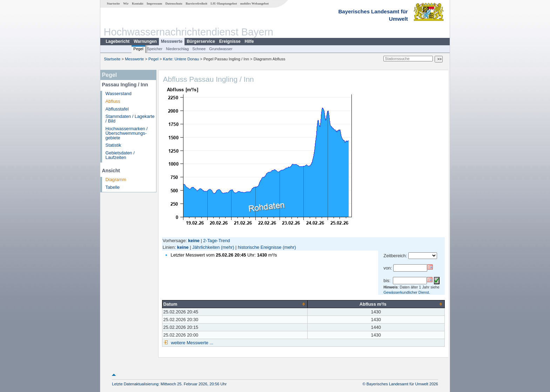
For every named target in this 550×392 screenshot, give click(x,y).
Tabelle (113, 187)
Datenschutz (174, 4)
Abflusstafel (117, 109)
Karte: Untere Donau (181, 59)
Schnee (199, 49)
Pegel (138, 49)
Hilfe (249, 41)
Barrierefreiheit (196, 4)
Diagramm (116, 180)
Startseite (113, 4)
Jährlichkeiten (206, 247)
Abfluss (113, 101)
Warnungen (145, 41)
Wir (126, 4)
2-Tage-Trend (216, 241)
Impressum (154, 4)
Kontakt (138, 4)
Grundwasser (221, 49)
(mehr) (228, 247)
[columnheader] (235, 304)
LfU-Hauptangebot (224, 4)
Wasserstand (119, 94)
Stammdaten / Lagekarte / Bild (130, 119)
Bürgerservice (201, 41)
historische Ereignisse (260, 247)
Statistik (113, 145)
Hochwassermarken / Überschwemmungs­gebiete (127, 133)
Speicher (155, 49)
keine (183, 247)
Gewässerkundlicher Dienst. (407, 292)
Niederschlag (177, 49)
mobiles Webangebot (254, 4)
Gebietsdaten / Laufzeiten (120, 155)
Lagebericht (118, 41)
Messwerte (172, 41)
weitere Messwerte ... (192, 343)
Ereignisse (230, 41)
